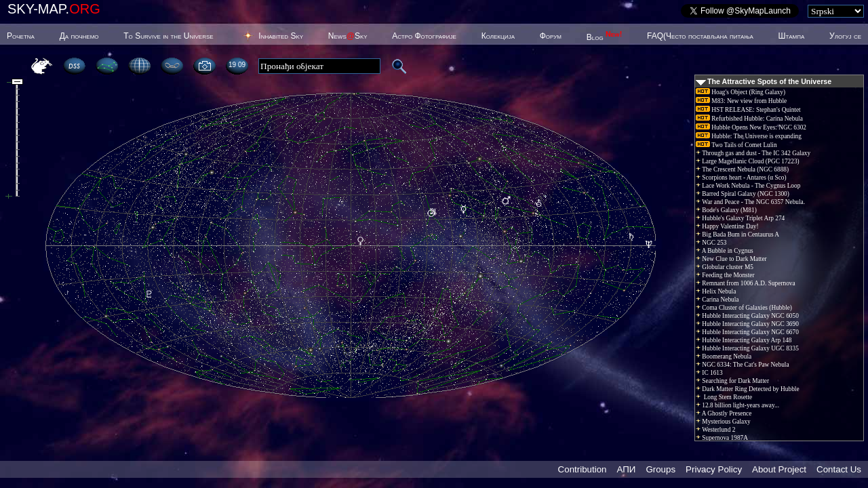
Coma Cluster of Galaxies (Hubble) (744, 308)
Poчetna (21, 36)
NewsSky (348, 36)
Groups (660, 469)
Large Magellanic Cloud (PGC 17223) (748, 161)
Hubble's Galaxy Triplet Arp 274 (740, 218)
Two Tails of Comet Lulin (736, 145)
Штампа (792, 36)
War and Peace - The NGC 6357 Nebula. (750, 202)
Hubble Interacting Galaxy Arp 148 (744, 340)
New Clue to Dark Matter (731, 259)
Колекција (498, 36)
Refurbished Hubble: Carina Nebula (749, 119)
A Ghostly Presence (724, 413)
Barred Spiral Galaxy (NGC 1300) (743, 194)
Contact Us (839, 469)
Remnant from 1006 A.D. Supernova (746, 283)
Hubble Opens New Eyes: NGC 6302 (751, 127)
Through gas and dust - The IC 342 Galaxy (753, 153)
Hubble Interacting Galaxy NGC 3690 (747, 324)
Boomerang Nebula (724, 357)
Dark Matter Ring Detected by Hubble (748, 389)
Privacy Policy (714, 469)
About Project (779, 469)
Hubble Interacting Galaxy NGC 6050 (747, 316)
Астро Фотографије (424, 36)
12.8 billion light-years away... (737, 405)
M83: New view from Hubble (741, 101)
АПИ (626, 469)
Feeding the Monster (725, 275)
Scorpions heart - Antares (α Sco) (741, 178)
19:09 (237, 65)
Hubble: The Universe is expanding (749, 136)
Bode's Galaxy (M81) (726, 210)
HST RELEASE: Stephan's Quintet (748, 110)
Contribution (583, 469)
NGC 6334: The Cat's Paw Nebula (743, 365)
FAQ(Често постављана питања (700, 36)
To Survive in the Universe (168, 36)
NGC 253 (711, 243)
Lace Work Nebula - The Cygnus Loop (748, 186)
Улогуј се (845, 36)
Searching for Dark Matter (732, 381)
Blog (605, 37)
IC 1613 (709, 373)
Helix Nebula (716, 291)
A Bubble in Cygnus (725, 251)
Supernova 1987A (722, 438)
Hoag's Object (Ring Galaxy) (741, 92)
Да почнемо (79, 36)
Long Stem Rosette (724, 397)
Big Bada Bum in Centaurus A (737, 235)
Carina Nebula (717, 300)
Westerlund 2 (715, 430)
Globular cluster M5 (725, 267)
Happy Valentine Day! (727, 226)
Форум (551, 36)
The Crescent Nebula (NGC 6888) (742, 169)
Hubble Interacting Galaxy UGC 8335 (747, 348)
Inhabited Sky (281, 36)
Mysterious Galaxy (723, 422)
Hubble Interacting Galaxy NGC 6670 (747, 332)
